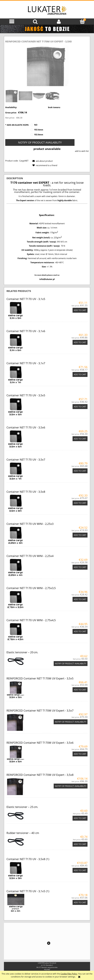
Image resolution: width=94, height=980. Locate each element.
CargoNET (24, 161)
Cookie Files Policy (69, 974)
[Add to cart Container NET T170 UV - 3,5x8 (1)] (80, 870)
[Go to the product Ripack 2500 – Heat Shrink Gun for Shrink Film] (47, 949)
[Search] (35, 21)
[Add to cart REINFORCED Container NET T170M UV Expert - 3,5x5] (80, 690)
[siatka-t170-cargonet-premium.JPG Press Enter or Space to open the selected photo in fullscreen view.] (47, 66)
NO (36, 125)
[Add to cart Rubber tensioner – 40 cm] (80, 844)
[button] (12, 21)
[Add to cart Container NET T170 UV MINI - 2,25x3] (80, 535)
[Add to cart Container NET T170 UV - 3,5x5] (80, 407)
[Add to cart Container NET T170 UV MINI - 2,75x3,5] (80, 599)
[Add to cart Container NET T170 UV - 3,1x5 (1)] (80, 902)
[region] (47, 29)
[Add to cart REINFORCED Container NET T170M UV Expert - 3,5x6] (80, 754)
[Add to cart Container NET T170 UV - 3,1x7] (80, 374)
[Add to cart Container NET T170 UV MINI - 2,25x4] (80, 567)
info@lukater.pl (47, 279)
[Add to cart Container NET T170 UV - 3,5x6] (80, 439)
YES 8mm (39, 135)
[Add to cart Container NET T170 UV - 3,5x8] (80, 503)
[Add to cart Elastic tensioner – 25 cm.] (80, 818)
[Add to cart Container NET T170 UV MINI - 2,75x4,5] (80, 631)
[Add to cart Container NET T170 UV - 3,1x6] (80, 342)
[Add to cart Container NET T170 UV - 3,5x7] (80, 471)
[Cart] (82, 21)
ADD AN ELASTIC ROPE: (17, 125)
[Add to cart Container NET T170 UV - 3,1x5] (80, 310)
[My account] (59, 21)
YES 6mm (39, 130)
